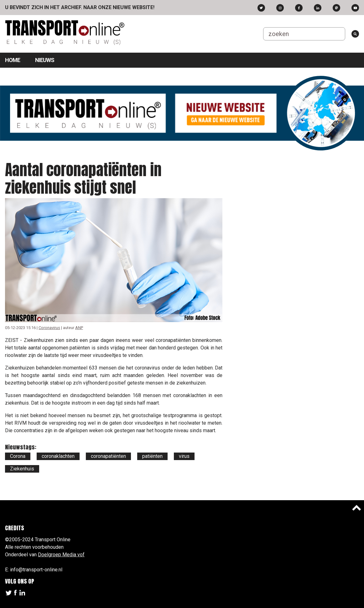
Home (13, 60)
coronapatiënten (108, 456)
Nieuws (45, 60)
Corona (18, 456)
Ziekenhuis (22, 469)
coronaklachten (58, 456)
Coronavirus (49, 328)
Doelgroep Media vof (61, 555)
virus (184, 456)
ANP (79, 328)
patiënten (152, 456)
